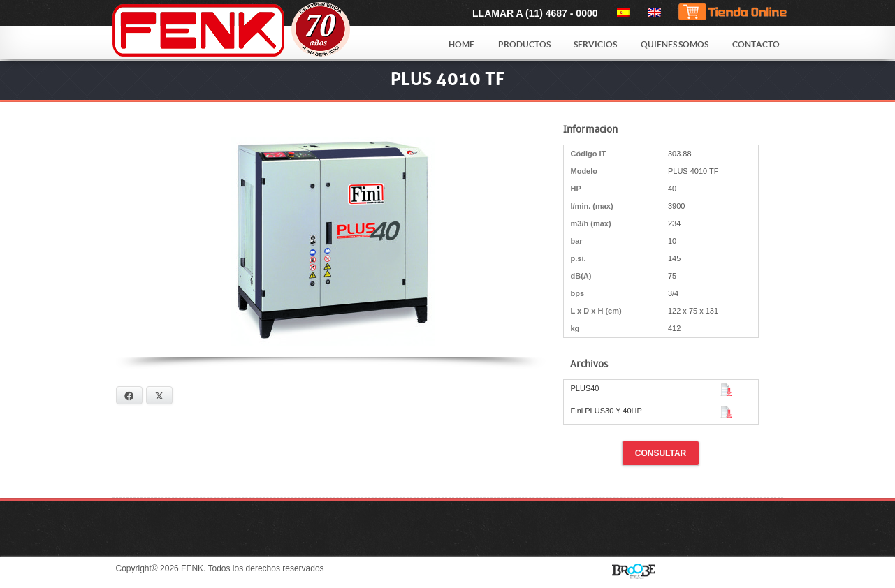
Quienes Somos (675, 44)
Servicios (595, 44)
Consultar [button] (661, 453)
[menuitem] (621, 13)
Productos (524, 44)
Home (461, 44)
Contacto (756, 44)
